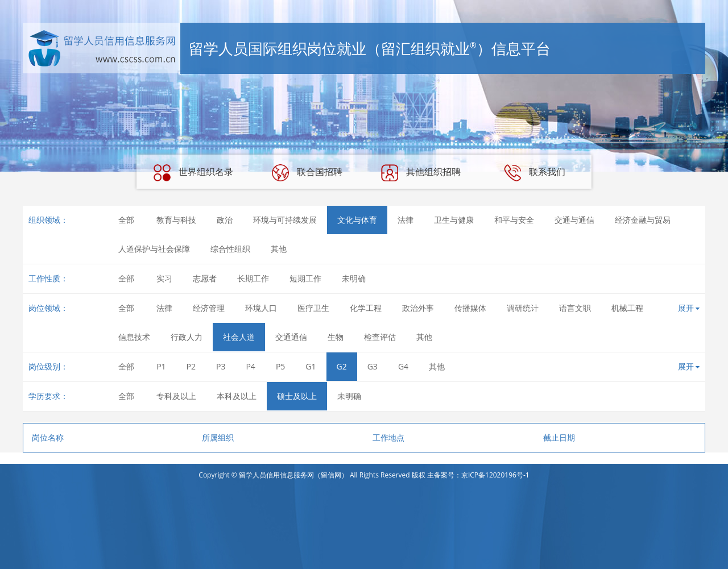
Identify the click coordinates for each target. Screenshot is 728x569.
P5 (280, 366)
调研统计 (523, 308)
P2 (191, 366)
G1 (311, 366)
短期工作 (305, 278)
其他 (279, 249)
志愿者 (205, 278)
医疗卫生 (313, 308)
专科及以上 (176, 396)
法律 (406, 220)
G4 (403, 366)
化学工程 (366, 308)
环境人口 (261, 308)
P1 (161, 366)
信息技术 (134, 337)
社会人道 (239, 337)
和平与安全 (514, 220)
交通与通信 (574, 220)
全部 (126, 220)
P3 (221, 366)
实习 (164, 278)
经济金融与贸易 (643, 220)
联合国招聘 (307, 173)
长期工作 (253, 278)
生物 (336, 337)
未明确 (354, 278)
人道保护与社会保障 (154, 249)
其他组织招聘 (421, 173)
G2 (342, 366)
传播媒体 (470, 308)
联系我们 (535, 173)
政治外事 (418, 308)
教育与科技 (176, 220)
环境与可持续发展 (285, 220)
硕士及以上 (297, 396)
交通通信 (291, 337)
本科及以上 (237, 396)
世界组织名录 (193, 173)
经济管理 (209, 308)
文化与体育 (357, 220)
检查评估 (380, 337)
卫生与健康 (454, 220)
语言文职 (575, 308)
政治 (225, 220)
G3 (373, 366)
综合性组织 (230, 249)
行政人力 (187, 337)
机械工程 (627, 308)
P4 (250, 366)
